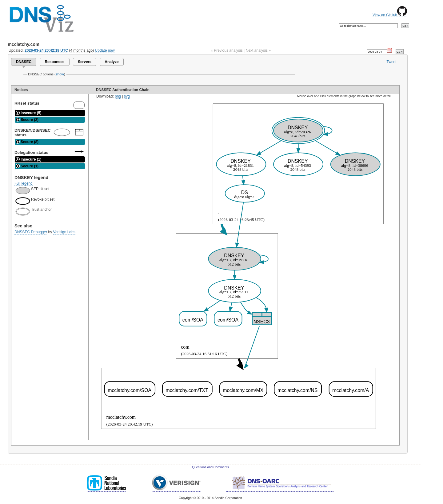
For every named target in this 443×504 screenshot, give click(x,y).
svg (127, 96)
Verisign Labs (64, 232)
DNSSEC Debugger (31, 232)
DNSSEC (24, 62)
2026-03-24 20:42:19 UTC (46, 50)
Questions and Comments (210, 467)
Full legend (24, 183)
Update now (105, 50)
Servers (85, 62)
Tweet (392, 62)
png (118, 96)
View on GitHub (390, 15)
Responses (54, 62)
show (60, 74)
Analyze (112, 62)
